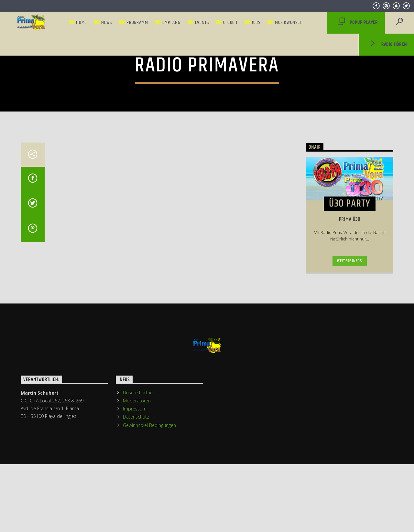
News (107, 22)
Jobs (256, 22)
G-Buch (230, 22)
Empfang (171, 22)
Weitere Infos (349, 391)
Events (202, 22)
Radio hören (388, 45)
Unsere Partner (139, 522)
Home (81, 22)
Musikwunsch (289, 22)
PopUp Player (358, 23)
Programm (137, 22)
